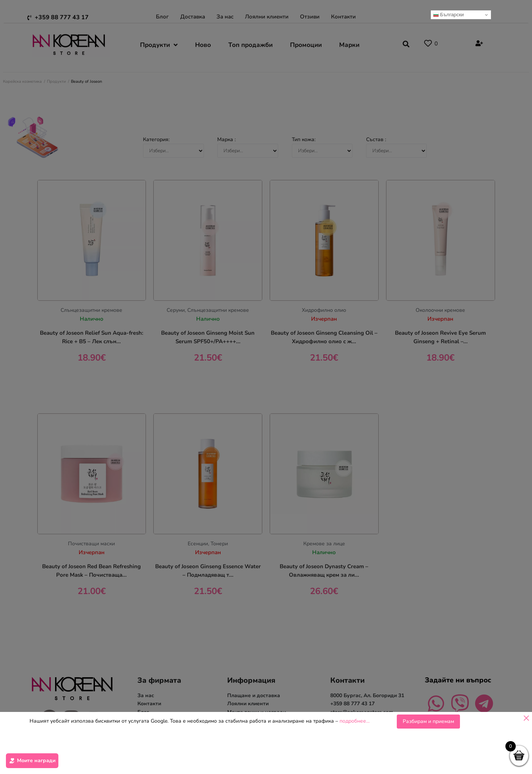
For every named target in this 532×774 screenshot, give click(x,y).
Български (449, 15)
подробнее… (355, 752)
